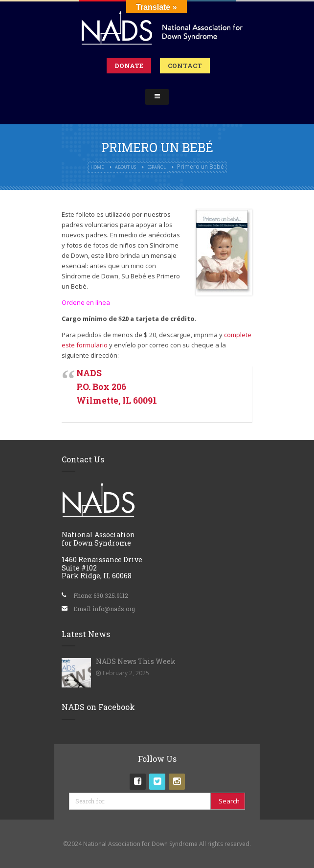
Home (97, 167)
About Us (125, 167)
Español (157, 167)
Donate (129, 66)
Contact (185, 66)
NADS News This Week (136, 661)
